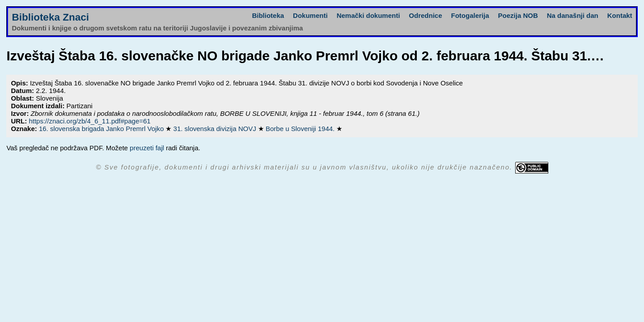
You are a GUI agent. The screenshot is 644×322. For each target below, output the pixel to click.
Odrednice (425, 15)
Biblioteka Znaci (50, 17)
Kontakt (620, 15)
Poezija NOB (518, 15)
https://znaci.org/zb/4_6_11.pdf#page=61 (89, 121)
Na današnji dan (573, 15)
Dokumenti (310, 15)
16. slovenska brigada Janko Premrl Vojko (102, 129)
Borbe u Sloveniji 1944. (301, 129)
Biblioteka (268, 15)
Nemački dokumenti (369, 15)
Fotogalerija (470, 15)
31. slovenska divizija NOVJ (216, 129)
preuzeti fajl (147, 148)
